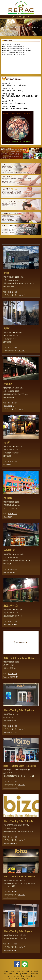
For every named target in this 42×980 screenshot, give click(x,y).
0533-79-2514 (12, 674)
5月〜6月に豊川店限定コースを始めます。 (18, 96)
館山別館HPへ (8, 517)
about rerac (22, 103)
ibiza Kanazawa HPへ (10, 898)
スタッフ (29, 971)
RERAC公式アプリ (9, 103)
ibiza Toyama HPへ (10, 950)
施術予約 (24, 974)
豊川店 (22, 85)
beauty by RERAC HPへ (11, 677)
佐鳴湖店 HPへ (9, 406)
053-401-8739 (12, 782)
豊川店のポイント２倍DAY (12, 109)
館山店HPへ (8, 465)
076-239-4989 (12, 892)
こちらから (22, 295)
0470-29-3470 (12, 514)
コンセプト (21, 971)
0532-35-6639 (12, 726)
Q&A (34, 976)
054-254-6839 (12, 837)
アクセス (17, 974)
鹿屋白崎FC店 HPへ (10, 625)
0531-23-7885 (12, 348)
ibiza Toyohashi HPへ (10, 732)
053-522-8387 (12, 403)
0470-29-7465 (12, 462)
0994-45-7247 (12, 621)
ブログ (36, 971)
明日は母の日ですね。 (11, 85)
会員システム (8, 974)
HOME (6, 971)
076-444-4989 (12, 944)
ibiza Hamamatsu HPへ (11, 788)
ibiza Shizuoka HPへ (10, 843)
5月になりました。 (9, 91)
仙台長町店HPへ (9, 572)
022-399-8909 (12, 569)
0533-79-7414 (12, 292)
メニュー (13, 971)
